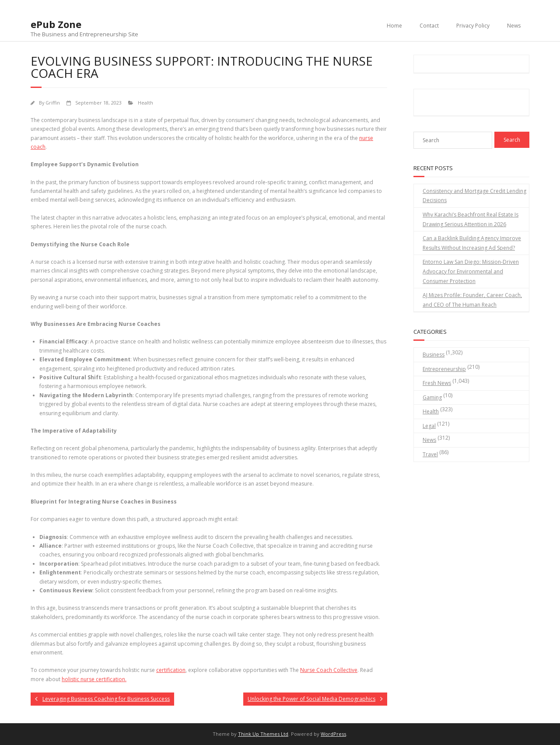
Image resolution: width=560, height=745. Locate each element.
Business (434, 355)
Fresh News (437, 383)
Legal (429, 426)
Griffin (53, 103)
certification (171, 670)
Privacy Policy (473, 26)
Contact (429, 26)
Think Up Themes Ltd (263, 734)
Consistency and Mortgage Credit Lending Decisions (474, 196)
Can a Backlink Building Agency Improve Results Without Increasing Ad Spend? (472, 243)
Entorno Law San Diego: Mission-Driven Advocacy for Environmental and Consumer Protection (471, 271)
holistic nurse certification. (94, 679)
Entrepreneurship (444, 369)
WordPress (333, 734)
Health (145, 103)
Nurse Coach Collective (329, 670)
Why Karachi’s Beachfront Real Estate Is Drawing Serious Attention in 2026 (471, 219)
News (514, 26)
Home (394, 26)
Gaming (432, 397)
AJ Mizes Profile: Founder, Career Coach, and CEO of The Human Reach (472, 300)
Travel (430, 454)
